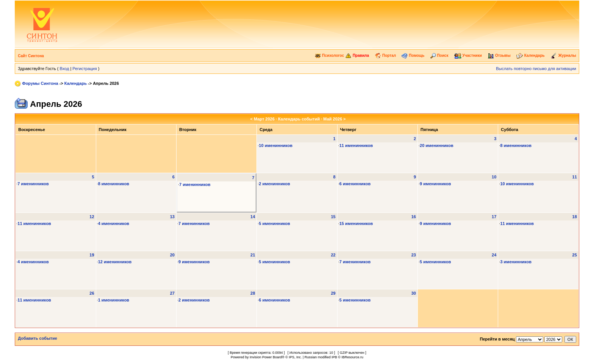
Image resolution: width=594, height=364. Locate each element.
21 (253, 255)
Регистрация (84, 69)
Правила (357, 55)
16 (414, 217)
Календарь (531, 55)
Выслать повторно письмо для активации (536, 69)
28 (253, 293)
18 (575, 217)
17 (494, 217)
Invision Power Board (266, 357)
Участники (468, 55)
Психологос (329, 55)
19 (92, 255)
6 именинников (355, 184)
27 (172, 293)
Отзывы (499, 55)
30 (414, 293)
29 (333, 293)
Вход (64, 69)
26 (92, 293)
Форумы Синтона (40, 83)
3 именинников (516, 262)
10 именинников (276, 145)
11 (575, 177)
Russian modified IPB (321, 357)
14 (253, 217)
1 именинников (114, 300)
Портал (385, 55)
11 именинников (356, 145)
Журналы (563, 55)
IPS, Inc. (295, 357)
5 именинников (274, 223)
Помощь (413, 55)
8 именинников (516, 145)
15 (333, 217)
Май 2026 (333, 119)
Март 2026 (264, 119)
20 (172, 255)
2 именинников (274, 184)
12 (92, 217)
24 (494, 255)
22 (333, 255)
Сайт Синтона (31, 56)
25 (575, 255)
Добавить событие (38, 338)
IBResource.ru (352, 357)
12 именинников (115, 262)
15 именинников (356, 223)
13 (172, 217)
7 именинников (33, 184)
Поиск (439, 55)
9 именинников (435, 184)
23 (414, 255)
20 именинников (437, 145)
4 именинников (114, 223)
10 (494, 177)
